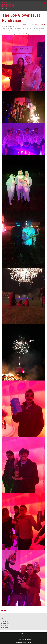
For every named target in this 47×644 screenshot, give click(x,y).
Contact (24, 637)
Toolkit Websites (27, 643)
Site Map (24, 634)
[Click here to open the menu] (44, 3)
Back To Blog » (5, 611)
